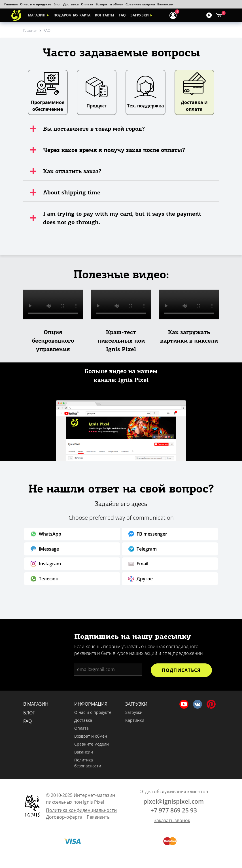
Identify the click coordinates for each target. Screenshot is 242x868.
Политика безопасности (88, 763)
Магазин (37, 15)
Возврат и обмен (109, 4)
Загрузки (140, 15)
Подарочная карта (72, 15)
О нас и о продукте (36, 4)
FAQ (122, 15)
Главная (11, 4)
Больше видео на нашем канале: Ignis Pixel (121, 376)
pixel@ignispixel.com (174, 801)
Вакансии (165, 4)
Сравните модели (140, 4)
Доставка (71, 4)
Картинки (135, 720)
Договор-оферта (64, 817)
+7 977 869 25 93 (174, 810)
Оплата (87, 4)
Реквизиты (99, 817)
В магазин (36, 704)
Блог (57, 4)
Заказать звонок (172, 820)
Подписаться (181, 670)
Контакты (105, 15)
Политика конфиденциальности (81, 810)
